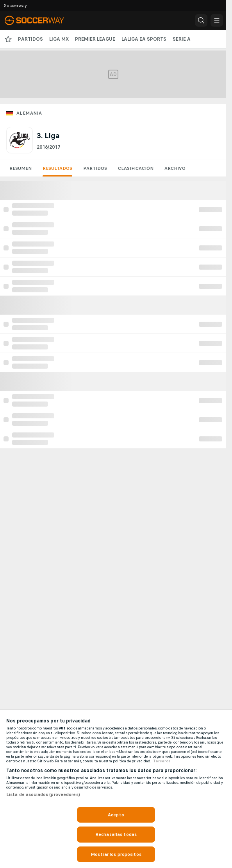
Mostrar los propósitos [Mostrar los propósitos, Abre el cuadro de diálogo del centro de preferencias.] (116, 854)
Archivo (175, 168)
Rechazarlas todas (116, 834)
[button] (201, 20)
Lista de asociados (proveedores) (43, 794)
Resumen (21, 168)
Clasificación (136, 168)
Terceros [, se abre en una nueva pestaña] (162, 761)
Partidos (95, 168)
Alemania (29, 113)
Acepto (116, 815)
